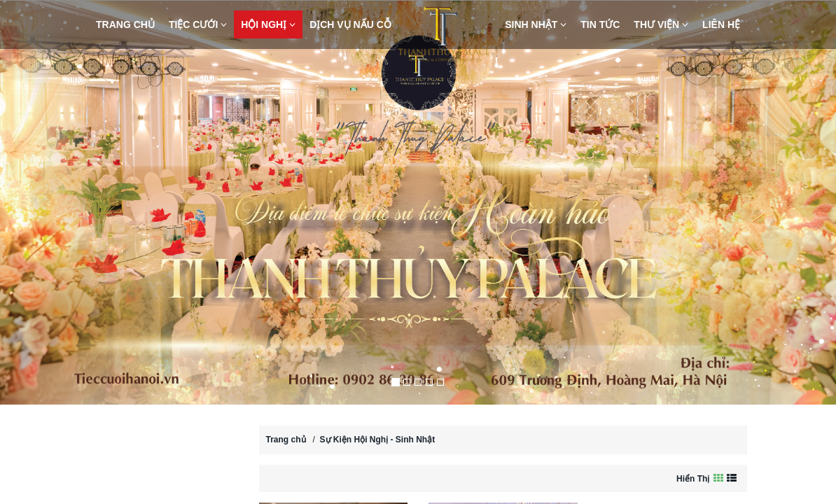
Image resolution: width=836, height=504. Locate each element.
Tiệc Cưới (198, 24)
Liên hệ (721, 24)
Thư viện (661, 24)
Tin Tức (600, 24)
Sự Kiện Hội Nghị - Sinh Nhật (378, 440)
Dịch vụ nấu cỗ (350, 24)
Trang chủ (125, 24)
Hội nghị (268, 24)
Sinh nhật (536, 24)
